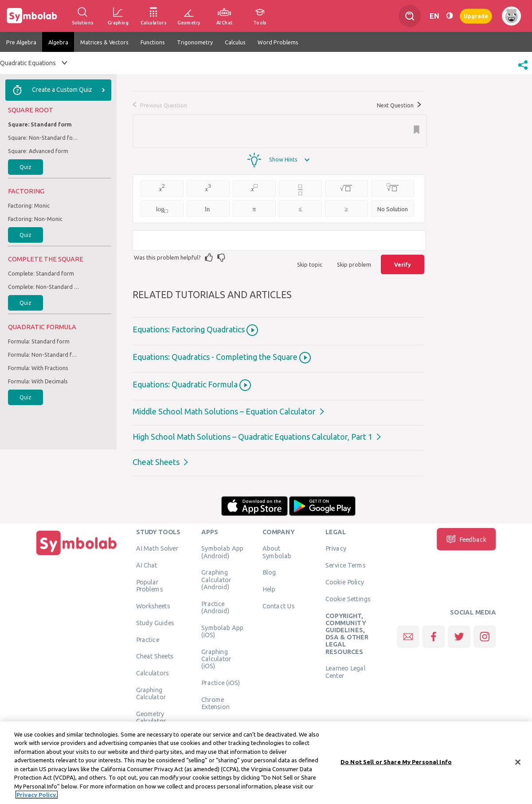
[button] (523, 71)
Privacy (336, 548)
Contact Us (279, 606)
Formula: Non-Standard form (43, 355)
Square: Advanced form (38, 151)
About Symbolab (277, 552)
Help (269, 589)
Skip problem (354, 264)
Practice (148, 639)
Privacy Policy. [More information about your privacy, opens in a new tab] (37, 798)
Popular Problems (150, 585)
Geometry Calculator (151, 717)
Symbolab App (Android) (222, 552)
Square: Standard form (40, 124)
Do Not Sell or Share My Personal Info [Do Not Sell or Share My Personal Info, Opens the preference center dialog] (396, 765)
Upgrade (476, 16)
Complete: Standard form (41, 273)
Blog (269, 572)
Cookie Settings (348, 599)
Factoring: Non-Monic (35, 219)
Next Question (399, 105)
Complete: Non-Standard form (43, 287)
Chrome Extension (215, 703)
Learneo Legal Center (345, 672)
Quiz (25, 167)
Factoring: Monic (29, 205)
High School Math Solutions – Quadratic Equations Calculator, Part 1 (252, 437)
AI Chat (147, 565)
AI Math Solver (157, 548)
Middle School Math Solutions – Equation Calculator (224, 411)
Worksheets (153, 606)
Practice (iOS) (221, 682)
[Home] (77, 555)
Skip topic (310, 264)
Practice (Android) (215, 607)
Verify (403, 264)
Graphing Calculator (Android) (216, 580)
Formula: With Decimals (38, 381)
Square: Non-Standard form (43, 138)
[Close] (518, 765)
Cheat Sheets (156, 462)
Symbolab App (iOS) (222, 631)
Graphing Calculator (151, 693)
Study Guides (155, 623)
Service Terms (346, 565)
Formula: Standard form (39, 341)
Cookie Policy (345, 582)
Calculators (153, 673)
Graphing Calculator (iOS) (216, 659)
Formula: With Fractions (38, 368)
